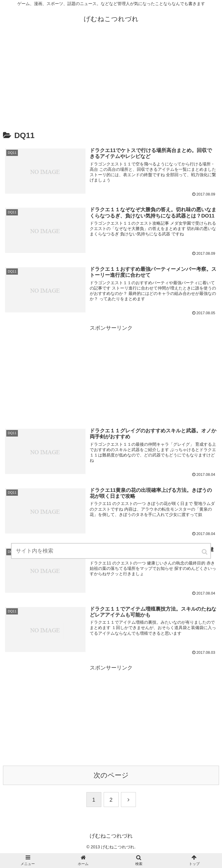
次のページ (111, 775)
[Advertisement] (111, 78)
